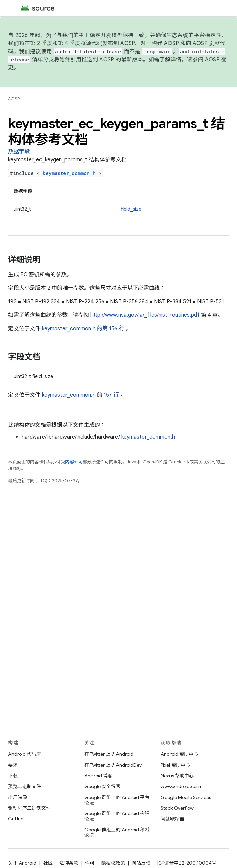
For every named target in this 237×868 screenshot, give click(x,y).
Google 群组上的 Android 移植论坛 (117, 832)
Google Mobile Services (186, 797)
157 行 (112, 395)
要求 (13, 765)
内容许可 (74, 462)
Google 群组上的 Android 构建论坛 (117, 816)
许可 (90, 863)
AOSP (14, 99)
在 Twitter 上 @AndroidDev (113, 765)
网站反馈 (141, 863)
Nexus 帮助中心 (177, 776)
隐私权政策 (113, 863)
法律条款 (69, 863)
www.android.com (181, 786)
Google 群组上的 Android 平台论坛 (117, 800)
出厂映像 (18, 797)
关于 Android (22, 863)
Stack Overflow (177, 808)
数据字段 (19, 152)
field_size (131, 209)
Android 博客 (98, 776)
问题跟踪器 (173, 819)
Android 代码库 (24, 754)
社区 (48, 863)
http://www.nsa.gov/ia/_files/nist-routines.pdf (146, 315)
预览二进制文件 (25, 786)
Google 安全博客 (102, 786)
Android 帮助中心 (179, 754)
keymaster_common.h (71, 173)
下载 (13, 776)
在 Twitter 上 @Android (109, 754)
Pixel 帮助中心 (175, 765)
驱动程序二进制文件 (29, 808)
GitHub (16, 819)
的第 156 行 (111, 329)
